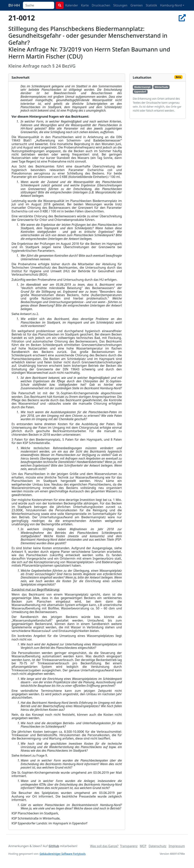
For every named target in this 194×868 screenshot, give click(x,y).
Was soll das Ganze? (104, 846)
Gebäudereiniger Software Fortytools (63, 854)
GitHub (54, 846)
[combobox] (39, 5)
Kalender (72, 5)
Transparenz (129, 846)
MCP (143, 846)
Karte (85, 5)
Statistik (151, 5)
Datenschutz (157, 846)
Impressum (177, 846)
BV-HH (14, 5)
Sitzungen (120, 5)
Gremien (137, 5)
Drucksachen (101, 5)
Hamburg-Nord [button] (171, 5)
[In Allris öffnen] (182, 18)
